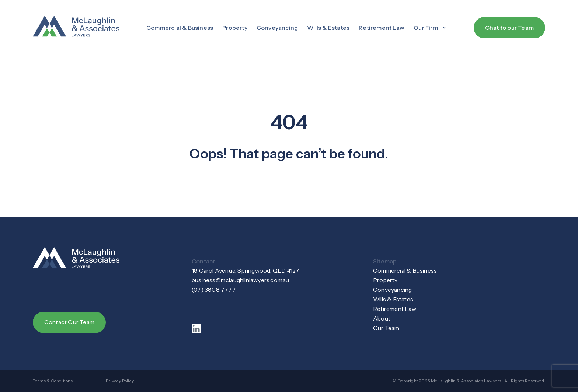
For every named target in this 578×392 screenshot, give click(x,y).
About (382, 319)
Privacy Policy (120, 381)
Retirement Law (382, 28)
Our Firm (430, 28)
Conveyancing (277, 28)
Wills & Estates (328, 28)
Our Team (387, 328)
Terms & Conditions (53, 381)
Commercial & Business (180, 28)
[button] (430, 28)
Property (235, 28)
